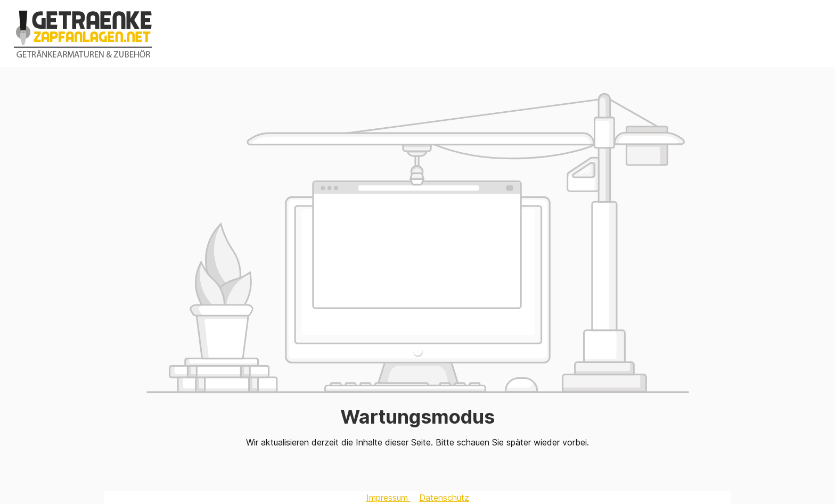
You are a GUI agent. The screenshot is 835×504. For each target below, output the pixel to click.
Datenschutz (444, 498)
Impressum (388, 498)
